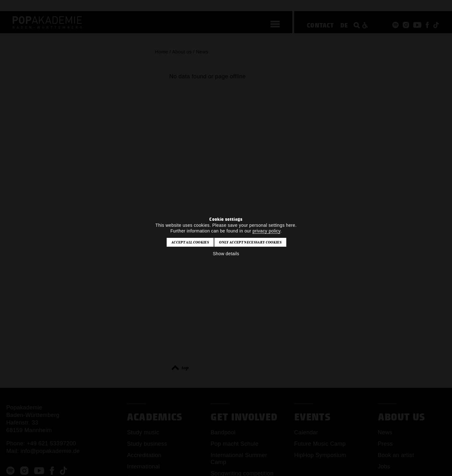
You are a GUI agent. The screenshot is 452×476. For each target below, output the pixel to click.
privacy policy (266, 231)
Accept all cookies (190, 242)
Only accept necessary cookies (250, 242)
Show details (226, 254)
